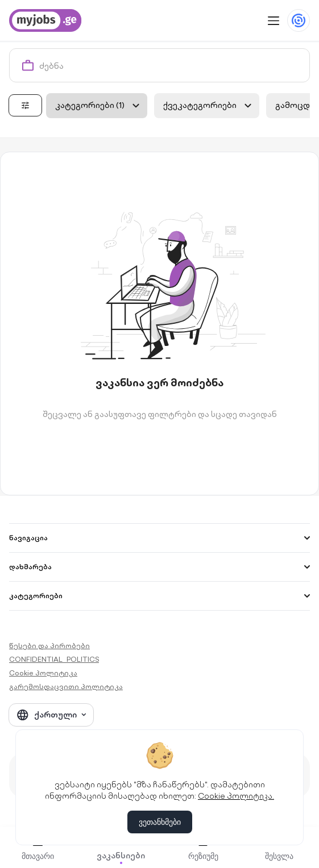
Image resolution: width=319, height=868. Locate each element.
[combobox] (172, 66)
